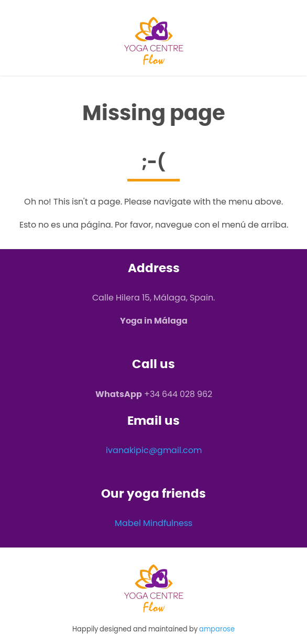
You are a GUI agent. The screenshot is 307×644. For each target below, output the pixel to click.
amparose (217, 629)
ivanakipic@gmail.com (154, 450)
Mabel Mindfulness (153, 523)
